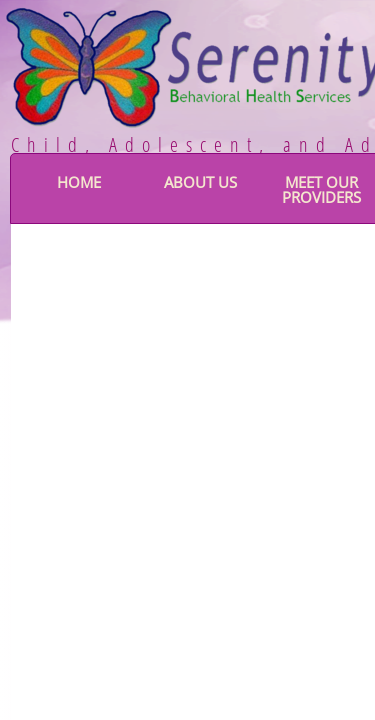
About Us (200, 182)
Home (79, 182)
